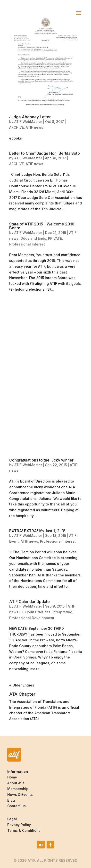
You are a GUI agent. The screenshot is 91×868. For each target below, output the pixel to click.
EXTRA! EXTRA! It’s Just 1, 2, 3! (37, 531)
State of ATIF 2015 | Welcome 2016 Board (42, 226)
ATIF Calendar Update (29, 602)
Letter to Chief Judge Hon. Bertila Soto (45, 153)
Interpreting (62, 612)
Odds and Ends (33, 238)
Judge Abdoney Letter (30, 117)
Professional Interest (27, 244)
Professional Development (32, 618)
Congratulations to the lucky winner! (42, 460)
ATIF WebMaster (28, 122)
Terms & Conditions (24, 830)
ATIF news (34, 127)
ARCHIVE (17, 127)
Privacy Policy (19, 825)
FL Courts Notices (35, 612)
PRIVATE (55, 238)
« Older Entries (22, 685)
